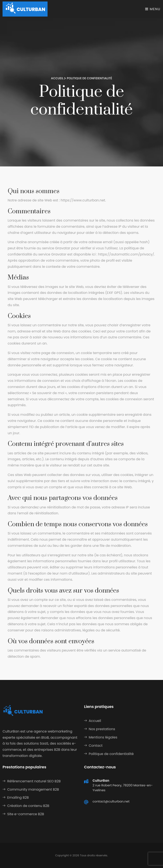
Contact (96, 746)
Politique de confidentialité (111, 754)
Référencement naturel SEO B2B (34, 781)
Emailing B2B (18, 798)
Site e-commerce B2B (26, 814)
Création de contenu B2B (28, 806)
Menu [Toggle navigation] (153, 9)
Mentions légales (103, 737)
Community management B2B (33, 789)
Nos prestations (102, 729)
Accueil (57, 78)
